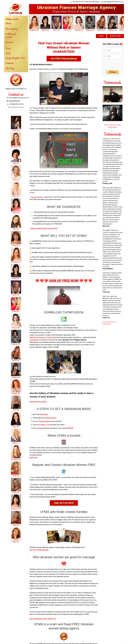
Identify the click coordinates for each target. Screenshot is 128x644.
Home (8, 24)
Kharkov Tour (45, 425)
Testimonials (34, 340)
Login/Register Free (15, 58)
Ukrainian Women (50, 418)
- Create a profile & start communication (44, 228)
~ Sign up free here (36, 197)
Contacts (10, 63)
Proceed (113, 72)
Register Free (115, 36)
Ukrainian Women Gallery (38, 402)
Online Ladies (12, 19)
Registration (44, 414)
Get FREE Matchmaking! (64, 59)
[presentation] (115, 64)
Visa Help (39, 428)
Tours (8, 49)
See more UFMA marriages (39, 550)
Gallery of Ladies (11, 36)
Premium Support (45, 421)
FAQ (8, 54)
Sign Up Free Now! (64, 503)
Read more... (34, 457)
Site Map (10, 68)
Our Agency (11, 29)
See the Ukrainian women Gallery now (43, 619)
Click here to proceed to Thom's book (43, 337)
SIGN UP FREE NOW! (64, 280)
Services (10, 42)
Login (101, 36)
